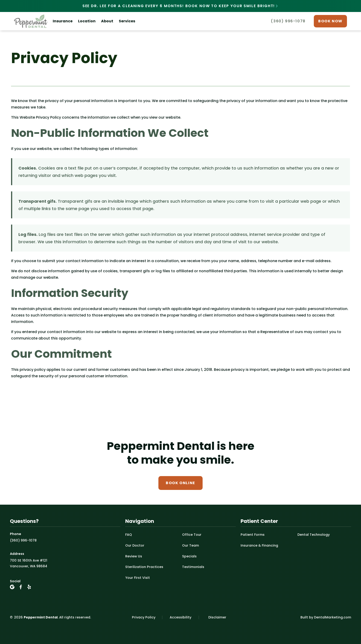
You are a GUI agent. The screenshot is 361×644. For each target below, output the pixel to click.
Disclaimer (217, 617)
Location (87, 21)
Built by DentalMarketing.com (326, 617)
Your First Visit (138, 578)
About (107, 21)
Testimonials (193, 567)
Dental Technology (314, 535)
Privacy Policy (144, 617)
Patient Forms (253, 535)
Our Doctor (135, 545)
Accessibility (180, 617)
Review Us (134, 556)
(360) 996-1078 (23, 540)
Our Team (191, 545)
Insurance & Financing (259, 545)
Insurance (63, 21)
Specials (189, 556)
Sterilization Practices (144, 567)
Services (127, 21)
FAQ (129, 535)
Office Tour (192, 535)
